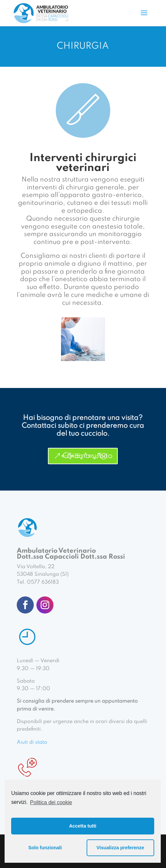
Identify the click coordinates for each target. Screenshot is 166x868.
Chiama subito (88, 456)
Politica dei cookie (51, 802)
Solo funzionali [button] (45, 848)
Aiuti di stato (32, 742)
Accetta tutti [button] (83, 826)
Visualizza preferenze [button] (120, 848)
